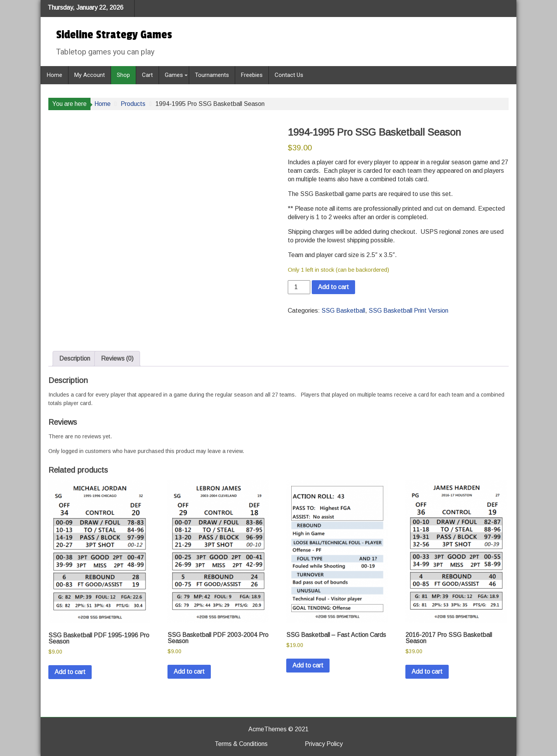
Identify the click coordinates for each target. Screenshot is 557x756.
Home (55, 75)
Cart (147, 75)
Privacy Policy (324, 744)
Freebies (252, 75)
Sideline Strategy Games (114, 35)
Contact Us (289, 75)
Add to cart (333, 287)
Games (174, 75)
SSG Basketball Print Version (408, 311)
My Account (90, 75)
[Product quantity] (299, 287)
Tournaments (212, 75)
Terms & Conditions (241, 744)
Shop (123, 75)
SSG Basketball (343, 311)
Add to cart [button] (70, 672)
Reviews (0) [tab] (117, 358)
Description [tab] (75, 358)
